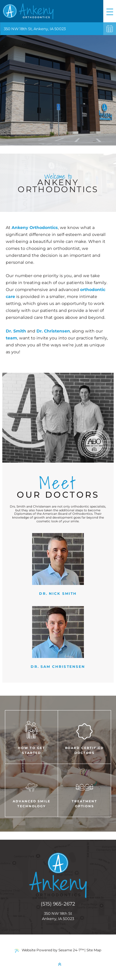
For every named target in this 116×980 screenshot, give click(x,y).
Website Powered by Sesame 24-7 (49, 950)
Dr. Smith (16, 331)
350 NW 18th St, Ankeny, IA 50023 (35, 29)
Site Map (94, 950)
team (11, 338)
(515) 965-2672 (58, 904)
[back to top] (60, 964)
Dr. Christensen (53, 331)
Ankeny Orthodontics (35, 228)
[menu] (110, 11)
